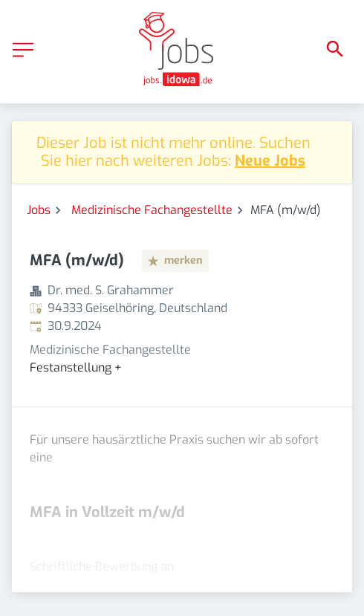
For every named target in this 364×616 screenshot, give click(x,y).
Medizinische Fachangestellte (152, 210)
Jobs (39, 210)
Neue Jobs (270, 161)
